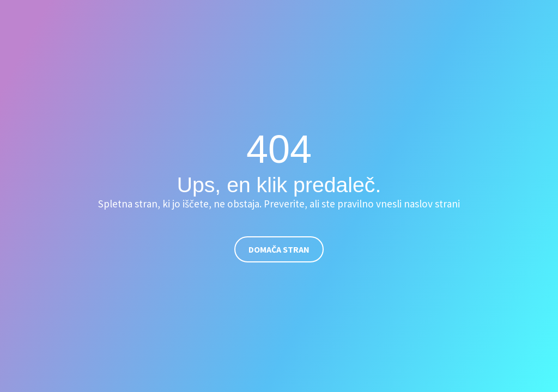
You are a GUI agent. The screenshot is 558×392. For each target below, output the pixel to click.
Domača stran (279, 249)
